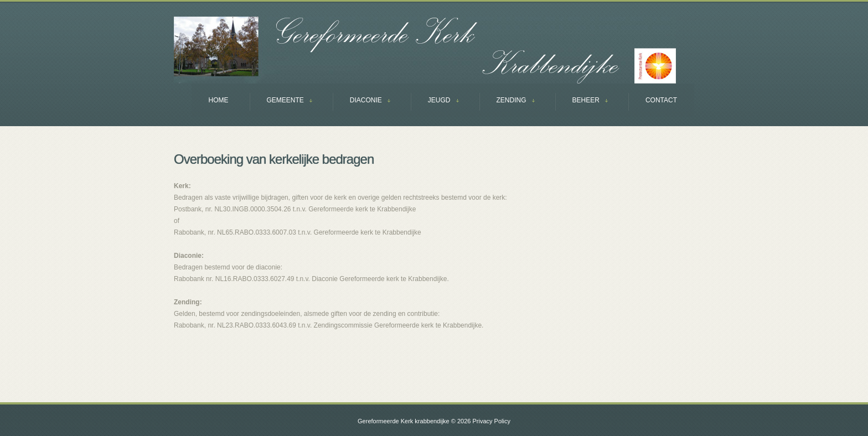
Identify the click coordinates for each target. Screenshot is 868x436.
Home (219, 100)
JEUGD (435, 102)
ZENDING (507, 102)
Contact (661, 100)
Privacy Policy (491, 421)
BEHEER (582, 102)
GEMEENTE (281, 102)
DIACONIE (361, 102)
